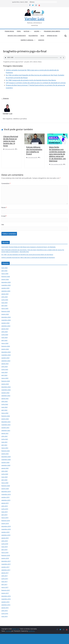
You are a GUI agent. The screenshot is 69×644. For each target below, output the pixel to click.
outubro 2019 (5, 497)
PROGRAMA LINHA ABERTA (52, 31)
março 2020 (5, 483)
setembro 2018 (6, 535)
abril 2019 (4, 515)
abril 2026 (4, 271)
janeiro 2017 (5, 593)
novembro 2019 (6, 494)
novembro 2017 (6, 564)
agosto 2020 (5, 468)
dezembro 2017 (6, 561)
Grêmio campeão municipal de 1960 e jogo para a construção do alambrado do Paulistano (28, 257)
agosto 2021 (5, 433)
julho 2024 (5, 332)
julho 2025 (5, 297)
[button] (30, 31)
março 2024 (5, 343)
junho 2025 (5, 300)
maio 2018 (4, 547)
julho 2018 (5, 541)
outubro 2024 (5, 323)
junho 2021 (5, 439)
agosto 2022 (5, 399)
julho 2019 (5, 506)
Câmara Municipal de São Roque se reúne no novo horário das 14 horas (11, 141)
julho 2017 (5, 576)
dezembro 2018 (6, 526)
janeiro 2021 (5, 454)
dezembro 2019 (6, 491)
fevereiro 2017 (6, 590)
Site (3, 225)
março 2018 (5, 552)
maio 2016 (4, 616)
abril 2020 (4, 480)
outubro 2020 (5, 462)
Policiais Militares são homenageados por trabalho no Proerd (34, 151)
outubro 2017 (5, 567)
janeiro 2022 (5, 419)
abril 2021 (4, 445)
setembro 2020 (6, 465)
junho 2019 (5, 509)
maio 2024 (4, 337)
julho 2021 (5, 436)
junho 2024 (5, 335)
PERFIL (19, 31)
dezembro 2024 (6, 317)
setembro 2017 (6, 570)
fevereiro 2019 (6, 521)
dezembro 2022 (6, 387)
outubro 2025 (5, 288)
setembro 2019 (6, 500)
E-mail (4, 216)
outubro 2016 (5, 602)
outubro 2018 (5, 532)
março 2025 (5, 308)
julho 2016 (5, 611)
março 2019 (5, 518)
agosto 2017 (5, 573)
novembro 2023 (6, 355)
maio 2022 (4, 407)
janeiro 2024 (5, 349)
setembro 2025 (6, 291)
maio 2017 (4, 582)
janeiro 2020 (5, 489)
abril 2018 (4, 550)
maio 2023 (4, 372)
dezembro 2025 (6, 282)
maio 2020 (4, 477)
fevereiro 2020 (6, 486)
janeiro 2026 (5, 279)
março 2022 (5, 413)
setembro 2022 (6, 396)
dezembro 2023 (6, 352)
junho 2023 (5, 369)
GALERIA (37, 31)
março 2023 (5, 378)
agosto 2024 (5, 329)
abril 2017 (4, 584)
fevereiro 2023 (6, 381)
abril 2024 (4, 340)
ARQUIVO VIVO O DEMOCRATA (17, 36)
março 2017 (5, 587)
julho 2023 (5, 367)
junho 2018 (5, 544)
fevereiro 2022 (6, 416)
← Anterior (5, 98)
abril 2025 (4, 306)
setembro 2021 (6, 430)
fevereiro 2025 (6, 311)
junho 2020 (5, 474)
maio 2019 (4, 512)
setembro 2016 (6, 605)
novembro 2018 (6, 529)
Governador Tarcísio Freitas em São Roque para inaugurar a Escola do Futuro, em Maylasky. (29, 247)
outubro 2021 (5, 428)
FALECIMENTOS (33, 36)
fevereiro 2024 (6, 346)
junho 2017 (5, 579)
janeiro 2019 (5, 523)
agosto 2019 (5, 503)
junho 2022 (5, 404)
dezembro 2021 (6, 422)
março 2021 (5, 448)
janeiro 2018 (5, 558)
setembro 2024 (6, 326)
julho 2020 (5, 471)
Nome (4, 208)
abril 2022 (4, 410)
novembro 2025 (6, 285)
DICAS (42, 36)
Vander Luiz (34, 19)
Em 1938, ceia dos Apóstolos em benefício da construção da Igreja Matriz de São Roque (27, 255)
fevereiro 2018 (6, 555)
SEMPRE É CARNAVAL (27, 40)
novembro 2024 (6, 320)
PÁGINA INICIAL (9, 31)
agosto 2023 (5, 364)
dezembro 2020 (6, 457)
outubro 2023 (5, 358)
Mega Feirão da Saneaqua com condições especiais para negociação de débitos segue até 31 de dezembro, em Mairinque (57, 154)
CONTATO (41, 40)
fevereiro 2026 (6, 276)
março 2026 (5, 274)
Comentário (6, 183)
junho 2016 (5, 613)
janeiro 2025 (5, 314)
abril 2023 (4, 375)
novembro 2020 (6, 460)
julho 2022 (5, 401)
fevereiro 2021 (6, 451)
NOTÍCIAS (27, 31)
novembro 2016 (6, 599)
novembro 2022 (6, 390)
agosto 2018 (5, 538)
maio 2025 (4, 303)
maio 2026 (4, 268)
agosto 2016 (5, 608)
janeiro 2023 (5, 384)
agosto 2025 (5, 294)
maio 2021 (4, 442)
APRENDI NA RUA (52, 36)
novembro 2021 (6, 425)
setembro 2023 (6, 361)
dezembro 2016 (6, 596)
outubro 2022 (5, 393)
